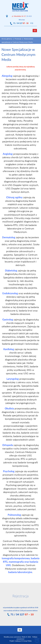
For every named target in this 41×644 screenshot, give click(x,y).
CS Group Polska (26, 641)
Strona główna (7, 39)
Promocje (18, 39)
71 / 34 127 (21, 23)
